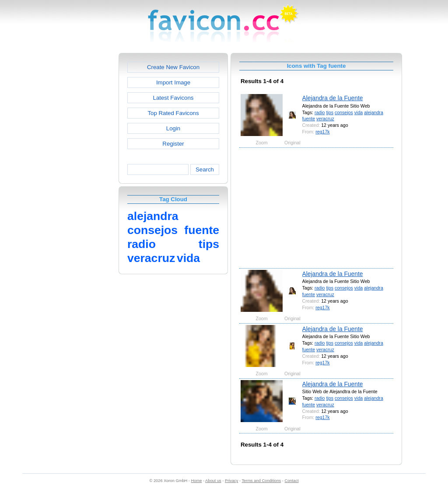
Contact (292, 481)
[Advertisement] (81, 184)
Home (197, 481)
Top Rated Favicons (173, 113)
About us (213, 481)
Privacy (231, 481)
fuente (309, 119)
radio (320, 112)
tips (330, 112)
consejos (344, 112)
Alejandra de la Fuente (333, 98)
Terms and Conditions (261, 481)
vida (359, 112)
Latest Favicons (173, 98)
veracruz (325, 119)
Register (173, 144)
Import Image (173, 82)
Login (173, 128)
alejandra (374, 112)
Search (205, 169)
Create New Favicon (173, 67)
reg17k (322, 132)
